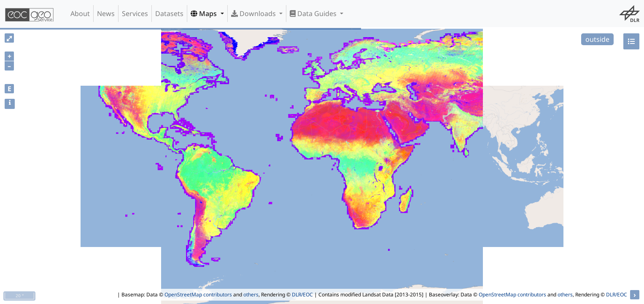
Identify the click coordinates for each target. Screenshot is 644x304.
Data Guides (314, 14)
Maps (205, 14)
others (251, 294)
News (106, 14)
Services (135, 14)
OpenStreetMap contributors (198, 294)
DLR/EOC (302, 294)
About (80, 14)
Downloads (254, 14)
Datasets (169, 14)
